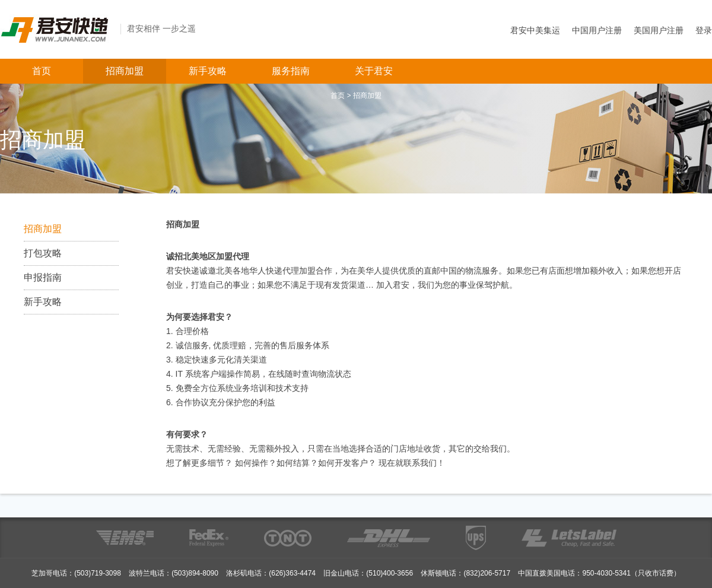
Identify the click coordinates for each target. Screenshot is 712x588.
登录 (704, 30)
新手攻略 (208, 71)
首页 (42, 71)
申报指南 (43, 277)
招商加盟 (125, 71)
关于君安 (374, 71)
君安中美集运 (535, 30)
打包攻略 (43, 253)
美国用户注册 (659, 30)
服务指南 (291, 71)
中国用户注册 (597, 30)
